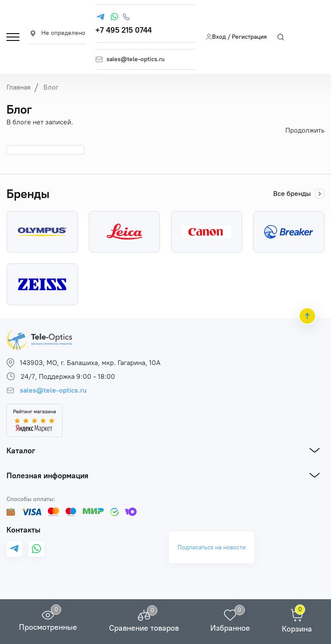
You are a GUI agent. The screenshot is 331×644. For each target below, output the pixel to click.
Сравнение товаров (144, 628)
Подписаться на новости (212, 547)
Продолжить (305, 130)
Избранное (230, 628)
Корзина (297, 629)
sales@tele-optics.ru (136, 59)
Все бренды (299, 194)
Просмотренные (48, 627)
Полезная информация (47, 475)
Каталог (21, 450)
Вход (216, 37)
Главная (19, 87)
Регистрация (249, 37)
